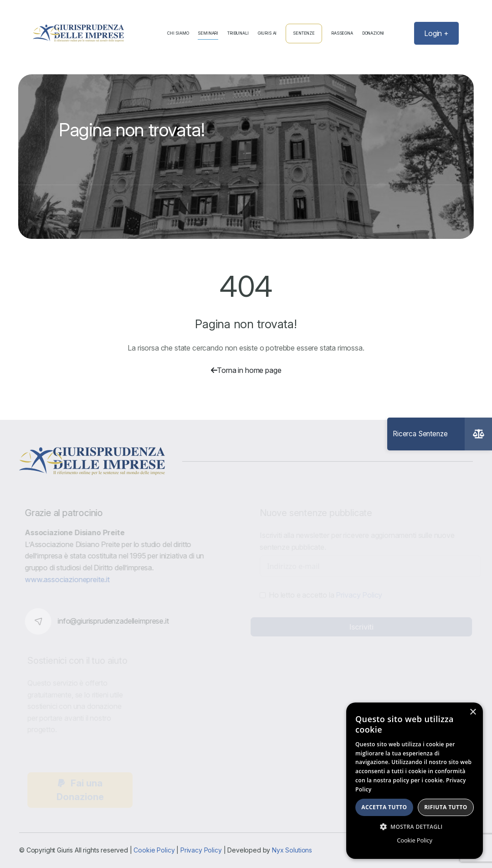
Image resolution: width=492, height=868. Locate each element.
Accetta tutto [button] (384, 807)
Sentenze (304, 33)
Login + (436, 33)
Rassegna (342, 33)
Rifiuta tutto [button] (446, 807)
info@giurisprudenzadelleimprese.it (116, 621)
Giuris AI (267, 33)
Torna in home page (246, 370)
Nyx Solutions (292, 850)
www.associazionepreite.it (70, 579)
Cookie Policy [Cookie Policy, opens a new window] (414, 840)
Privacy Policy (201, 850)
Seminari (208, 33)
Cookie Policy (154, 850)
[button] (415, 827)
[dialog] (415, 781)
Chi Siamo (178, 33)
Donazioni (373, 33)
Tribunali (238, 33)
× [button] (473, 712)
